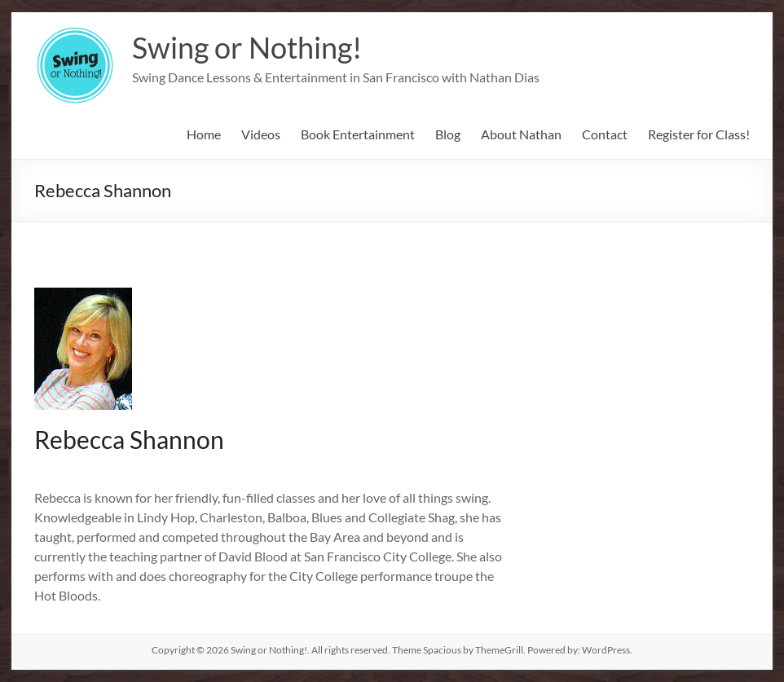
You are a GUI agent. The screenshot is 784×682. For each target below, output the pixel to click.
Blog (448, 134)
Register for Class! (699, 134)
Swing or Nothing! (247, 47)
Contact (605, 134)
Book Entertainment (358, 134)
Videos (261, 134)
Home (204, 134)
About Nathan (521, 134)
